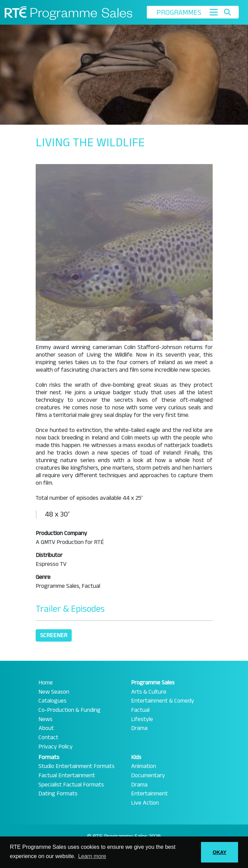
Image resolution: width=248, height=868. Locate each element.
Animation (144, 766)
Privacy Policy (56, 747)
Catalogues (52, 701)
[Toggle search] (228, 12)
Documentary (148, 776)
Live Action (145, 803)
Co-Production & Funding (69, 710)
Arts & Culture (149, 692)
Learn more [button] (92, 856)
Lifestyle (142, 719)
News (45, 719)
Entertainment (149, 794)
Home (46, 683)
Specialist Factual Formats (71, 785)
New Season (54, 692)
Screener (54, 635)
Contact (48, 737)
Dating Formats (58, 794)
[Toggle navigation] (214, 12)
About (46, 728)
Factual (140, 710)
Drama (139, 728)
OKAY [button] (220, 852)
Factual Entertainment (67, 776)
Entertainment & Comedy (163, 701)
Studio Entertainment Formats (76, 766)
